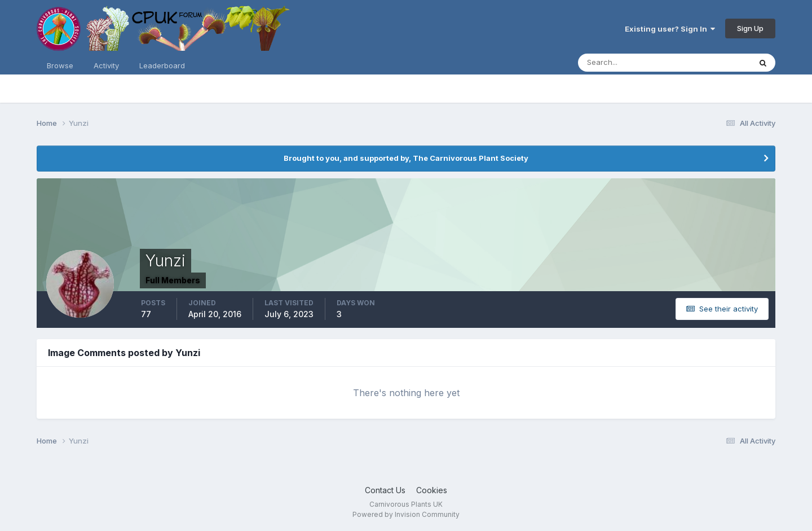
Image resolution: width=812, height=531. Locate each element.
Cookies (432, 490)
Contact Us (385, 490)
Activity (106, 65)
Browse (60, 65)
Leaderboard (162, 65)
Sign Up (750, 28)
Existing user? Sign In (670, 29)
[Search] (628, 63)
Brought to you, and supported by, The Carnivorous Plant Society (406, 158)
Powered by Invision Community (406, 514)
